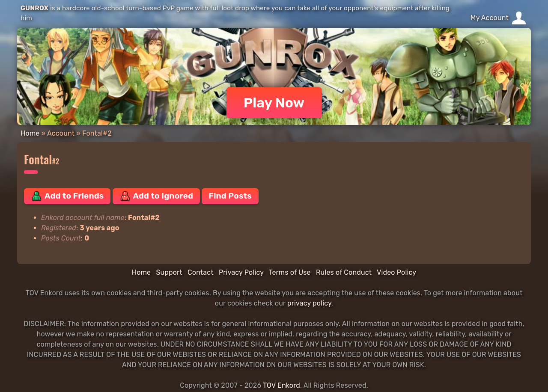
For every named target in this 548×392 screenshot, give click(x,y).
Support (169, 272)
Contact (201, 272)
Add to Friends (67, 196)
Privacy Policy (241, 272)
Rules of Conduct (344, 272)
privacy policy (309, 303)
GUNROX (34, 8)
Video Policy (396, 272)
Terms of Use (290, 272)
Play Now (274, 103)
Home (30, 133)
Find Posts (230, 196)
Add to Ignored (156, 196)
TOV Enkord (281, 385)
